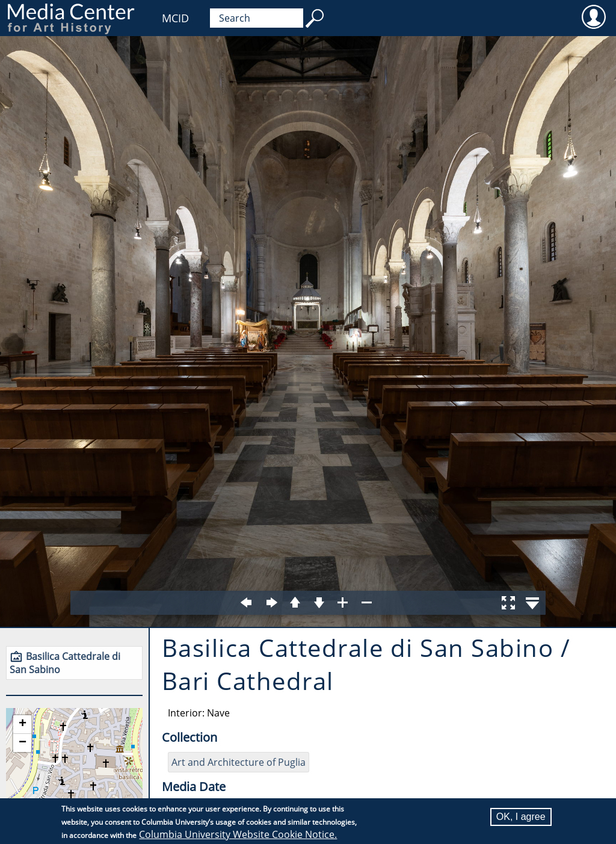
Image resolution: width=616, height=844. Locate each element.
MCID (175, 18)
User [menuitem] (593, 16)
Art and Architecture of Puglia (239, 762)
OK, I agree (521, 817)
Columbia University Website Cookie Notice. (238, 834)
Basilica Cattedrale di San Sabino (65, 663)
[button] (22, 725)
